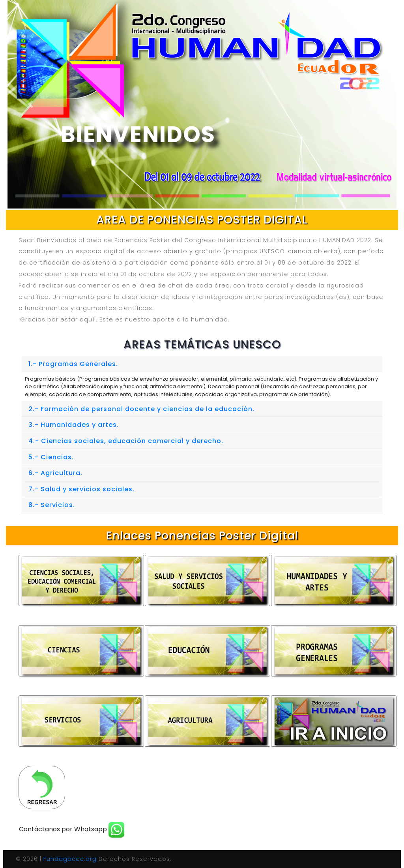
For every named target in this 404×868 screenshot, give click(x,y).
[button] (30, 104)
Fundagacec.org (70, 859)
